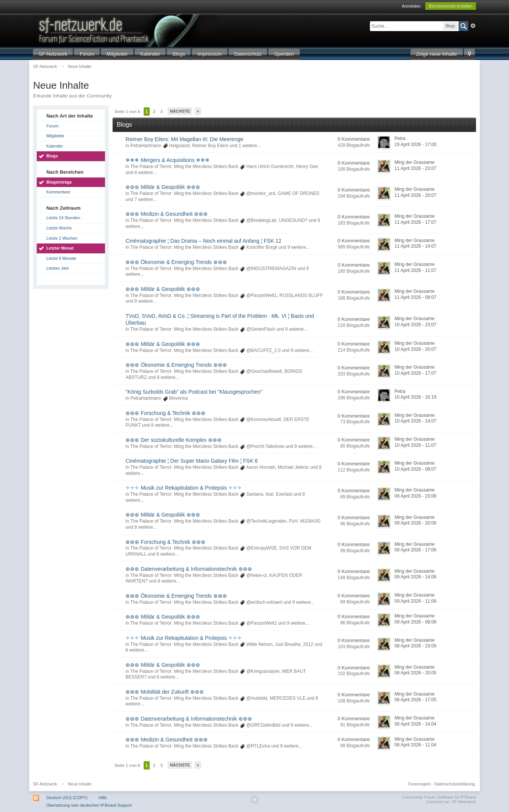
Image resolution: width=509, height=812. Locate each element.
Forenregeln (419, 784)
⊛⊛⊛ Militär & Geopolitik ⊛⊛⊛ (163, 187)
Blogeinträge (59, 182)
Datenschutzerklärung (455, 784)
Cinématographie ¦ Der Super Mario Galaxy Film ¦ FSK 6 (192, 461)
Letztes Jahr (58, 268)
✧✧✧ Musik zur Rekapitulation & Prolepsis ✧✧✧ (184, 488)
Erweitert (473, 26)
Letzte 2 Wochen (62, 238)
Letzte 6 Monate (61, 258)
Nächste (180, 111)
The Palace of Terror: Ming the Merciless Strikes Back (184, 166)
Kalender (150, 54)
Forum (87, 54)
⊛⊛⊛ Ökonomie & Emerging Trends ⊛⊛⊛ (176, 262)
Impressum (210, 54)
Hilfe (103, 798)
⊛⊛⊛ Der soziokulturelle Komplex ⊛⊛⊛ (173, 440)
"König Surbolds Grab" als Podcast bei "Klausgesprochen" (194, 392)
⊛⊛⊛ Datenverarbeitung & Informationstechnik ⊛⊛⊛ (189, 569)
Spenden (284, 54)
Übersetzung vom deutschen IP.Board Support (89, 805)
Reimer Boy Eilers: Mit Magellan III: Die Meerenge (184, 139)
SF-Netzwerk (53, 54)
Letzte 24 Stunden (63, 218)
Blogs (179, 54)
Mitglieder (117, 54)
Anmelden (411, 6)
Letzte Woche (59, 228)
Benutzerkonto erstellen (451, 6)
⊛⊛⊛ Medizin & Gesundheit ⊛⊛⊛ (167, 214)
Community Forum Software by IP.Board (439, 797)
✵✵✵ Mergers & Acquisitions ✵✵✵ (168, 160)
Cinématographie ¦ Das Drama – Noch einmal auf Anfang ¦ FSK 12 (203, 241)
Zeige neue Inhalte (437, 54)
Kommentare (58, 192)
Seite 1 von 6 (127, 112)
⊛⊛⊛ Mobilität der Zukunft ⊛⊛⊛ (165, 692)
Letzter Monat (60, 248)
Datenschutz (248, 54)
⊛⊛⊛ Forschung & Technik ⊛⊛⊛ (165, 413)
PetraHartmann (146, 146)
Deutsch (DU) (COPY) (67, 798)
